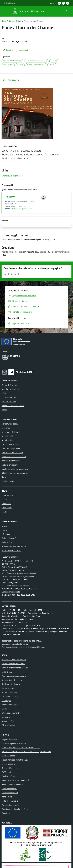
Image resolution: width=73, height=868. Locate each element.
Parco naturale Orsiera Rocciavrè (15, 780)
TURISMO (10, 197)
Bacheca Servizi (8, 688)
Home (4, 21)
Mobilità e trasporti (10, 465)
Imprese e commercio (11, 461)
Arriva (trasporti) (8, 764)
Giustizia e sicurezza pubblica (14, 457)
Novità (11, 21)
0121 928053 (20, 206)
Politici (4, 410)
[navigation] (5, 11)
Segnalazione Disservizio (12, 680)
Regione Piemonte (9, 739)
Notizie (19, 21)
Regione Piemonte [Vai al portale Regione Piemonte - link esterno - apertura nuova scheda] (10, 3)
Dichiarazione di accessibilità (13, 664)
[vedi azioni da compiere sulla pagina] (21, 50)
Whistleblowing (8, 725)
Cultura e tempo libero (11, 448)
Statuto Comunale (9, 692)
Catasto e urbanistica (11, 444)
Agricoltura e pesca (10, 424)
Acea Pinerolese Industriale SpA (15, 760)
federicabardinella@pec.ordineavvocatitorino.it (25, 647)
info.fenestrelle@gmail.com (21, 209)
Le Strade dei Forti (9, 788)
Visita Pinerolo (8, 797)
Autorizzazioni (7, 440)
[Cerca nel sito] (66, 11)
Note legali (6, 701)
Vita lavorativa (8, 481)
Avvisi (4, 512)
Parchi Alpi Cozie (9, 776)
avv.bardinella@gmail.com (18, 644)
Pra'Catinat (6, 772)
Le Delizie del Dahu (10, 793)
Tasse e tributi (7, 495)
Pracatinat (6, 813)
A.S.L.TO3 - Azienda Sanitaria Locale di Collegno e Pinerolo (26, 752)
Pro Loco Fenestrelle (10, 805)
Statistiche (6, 717)
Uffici (4, 393)
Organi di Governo (9, 385)
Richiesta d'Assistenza (11, 684)
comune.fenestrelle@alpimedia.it (21, 576)
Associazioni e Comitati (11, 550)
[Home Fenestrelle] (27, 11)
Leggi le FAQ (7, 672)
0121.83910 (10, 564)
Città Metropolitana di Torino (14, 743)
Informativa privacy (10, 696)
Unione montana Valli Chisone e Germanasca (21, 747)
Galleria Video (7, 542)
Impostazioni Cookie (10, 705)
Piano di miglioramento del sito (15, 668)
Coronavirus (7, 508)
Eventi (4, 526)
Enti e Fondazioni (9, 401)
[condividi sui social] (8, 50)
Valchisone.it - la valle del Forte (15, 809)
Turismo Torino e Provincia (12, 784)
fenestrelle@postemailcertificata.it (22, 573)
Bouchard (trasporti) (10, 768)
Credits (4, 709)
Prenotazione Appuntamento (14, 676)
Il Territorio (6, 534)
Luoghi (4, 530)
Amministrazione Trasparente (14, 659)
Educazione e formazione (12, 452)
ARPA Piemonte (8, 756)
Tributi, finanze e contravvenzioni (15, 473)
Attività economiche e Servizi (14, 546)
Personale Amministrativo (13, 406)
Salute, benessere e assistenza (15, 469)
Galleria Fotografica (10, 538)
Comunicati (6, 504)
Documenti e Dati (9, 397)
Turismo (5, 477)
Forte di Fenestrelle (10, 801)
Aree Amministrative (10, 389)
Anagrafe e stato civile (11, 432)
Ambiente (6, 428)
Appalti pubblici (8, 436)
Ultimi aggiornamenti (10, 713)
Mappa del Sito (8, 721)
